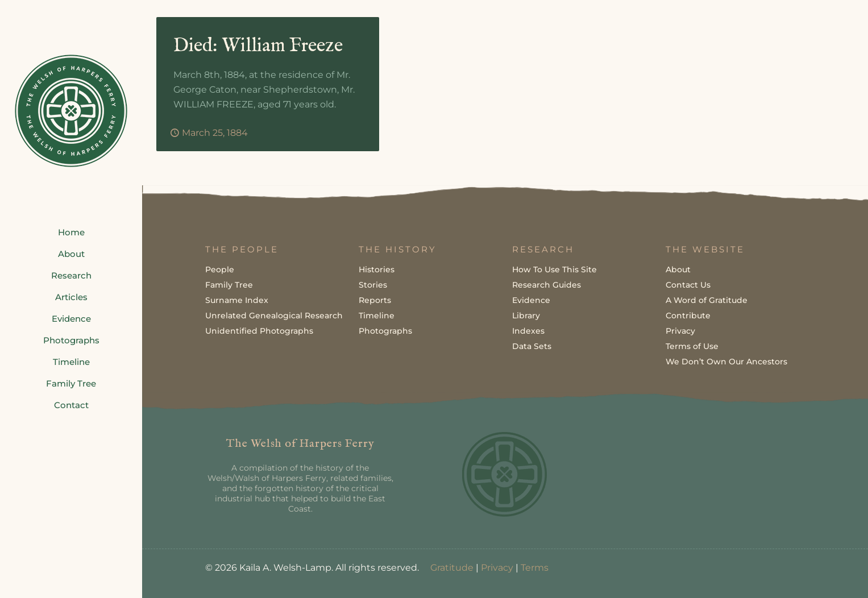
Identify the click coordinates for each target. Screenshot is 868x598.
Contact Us (688, 285)
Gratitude (452, 568)
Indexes (528, 331)
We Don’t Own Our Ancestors (726, 362)
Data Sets (532, 346)
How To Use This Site (555, 269)
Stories (373, 285)
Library (526, 315)
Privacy (680, 331)
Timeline (377, 315)
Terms (535, 568)
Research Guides (547, 285)
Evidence (531, 300)
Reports (375, 300)
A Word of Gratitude (707, 300)
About (678, 269)
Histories (377, 269)
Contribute (688, 315)
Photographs (385, 331)
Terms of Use (692, 346)
